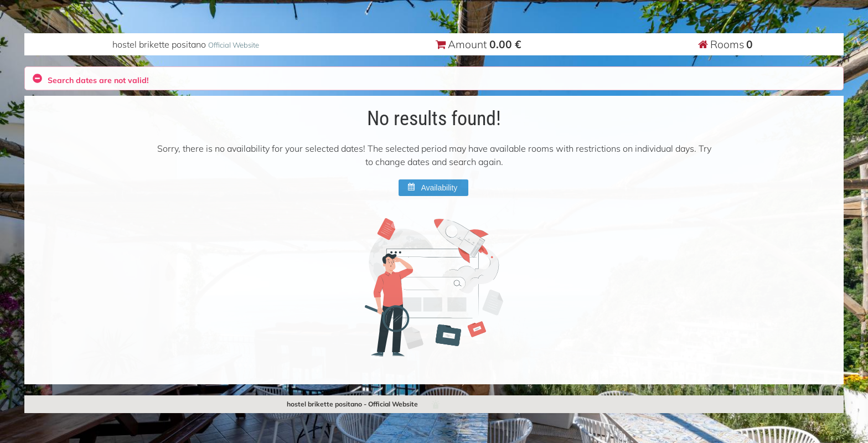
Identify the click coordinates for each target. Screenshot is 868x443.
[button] (433, 188)
